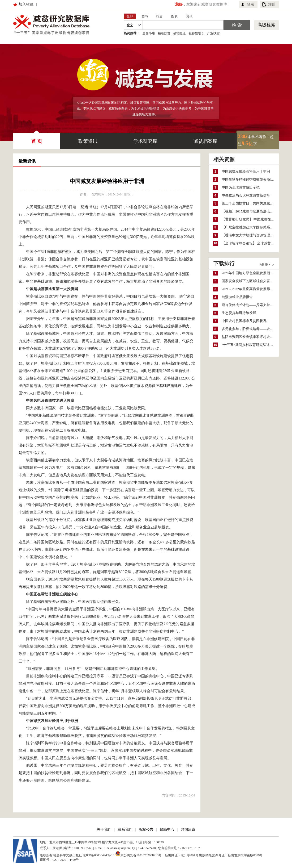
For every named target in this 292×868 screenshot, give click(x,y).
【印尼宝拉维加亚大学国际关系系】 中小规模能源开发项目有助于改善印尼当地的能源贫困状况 (250, 227)
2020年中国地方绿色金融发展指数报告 (250, 273)
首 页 (37, 139)
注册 (272, 4)
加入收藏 (26, 4)
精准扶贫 (164, 33)
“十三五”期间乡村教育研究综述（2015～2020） (250, 345)
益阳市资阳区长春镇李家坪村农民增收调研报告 (250, 337)
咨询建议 (188, 830)
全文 (130, 25)
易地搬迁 (179, 33)
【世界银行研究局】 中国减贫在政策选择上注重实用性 (250, 219)
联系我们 (125, 830)
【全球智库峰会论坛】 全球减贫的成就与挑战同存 (250, 243)
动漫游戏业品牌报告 (237, 297)
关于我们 (104, 830)
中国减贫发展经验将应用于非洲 (246, 171)
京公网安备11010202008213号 (139, 854)
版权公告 (146, 830)
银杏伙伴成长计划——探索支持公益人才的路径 (250, 305)
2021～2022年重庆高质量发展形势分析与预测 (250, 289)
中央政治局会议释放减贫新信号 (246, 195)
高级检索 (267, 25)
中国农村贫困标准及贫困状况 (244, 321)
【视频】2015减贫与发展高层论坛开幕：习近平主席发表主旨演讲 (250, 211)
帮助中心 (167, 830)
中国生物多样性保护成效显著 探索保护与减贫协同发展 (250, 179)
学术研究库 (145, 141)
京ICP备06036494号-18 (99, 855)
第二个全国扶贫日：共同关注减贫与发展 (250, 203)
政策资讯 (88, 141)
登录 (251, 4)
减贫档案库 (205, 141)
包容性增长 (196, 33)
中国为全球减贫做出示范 (241, 187)
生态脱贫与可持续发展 (239, 313)
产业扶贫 (213, 33)
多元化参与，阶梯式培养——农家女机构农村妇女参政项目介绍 (250, 329)
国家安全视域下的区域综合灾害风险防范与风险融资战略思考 (250, 281)
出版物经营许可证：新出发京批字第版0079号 (231, 855)
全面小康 (149, 33)
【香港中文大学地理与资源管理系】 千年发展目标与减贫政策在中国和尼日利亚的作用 (250, 235)
